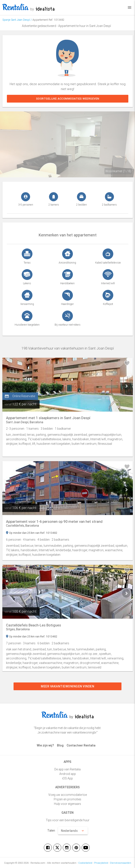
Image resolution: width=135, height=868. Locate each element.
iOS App (67, 778)
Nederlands (73, 831)
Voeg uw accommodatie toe (68, 795)
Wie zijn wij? (45, 745)
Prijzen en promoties (67, 799)
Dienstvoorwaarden (121, 863)
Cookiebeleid (85, 863)
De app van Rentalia (67, 769)
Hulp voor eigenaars (67, 804)
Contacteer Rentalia (81, 745)
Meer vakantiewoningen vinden (67, 686)
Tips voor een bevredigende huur (68, 820)
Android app (68, 774)
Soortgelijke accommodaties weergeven (67, 99)
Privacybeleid (101, 863)
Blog (60, 745)
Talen (51, 831)
